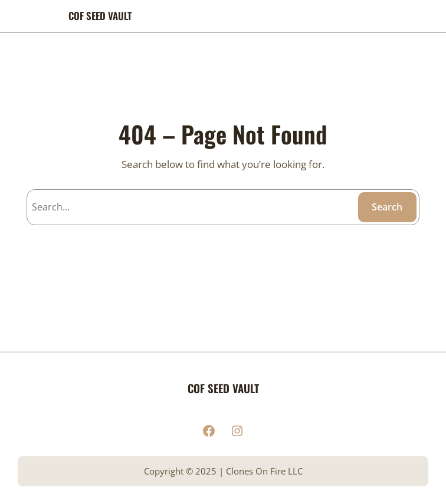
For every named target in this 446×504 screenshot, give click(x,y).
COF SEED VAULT (100, 16)
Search (387, 207)
